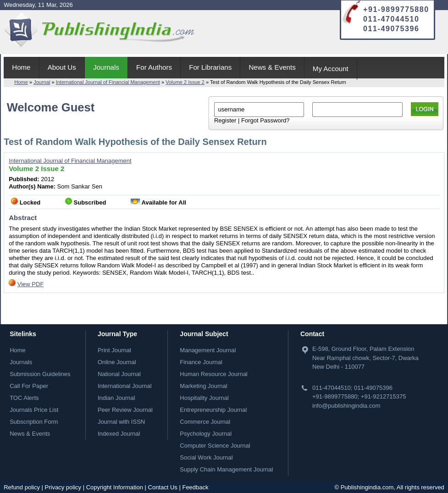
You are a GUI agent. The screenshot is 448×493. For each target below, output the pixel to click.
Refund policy (22, 487)
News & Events (272, 67)
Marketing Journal (203, 386)
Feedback (195, 487)
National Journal (119, 374)
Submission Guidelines (40, 374)
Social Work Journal (206, 457)
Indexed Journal (119, 434)
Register (225, 120)
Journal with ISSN (121, 422)
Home (21, 67)
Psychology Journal (206, 434)
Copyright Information (115, 487)
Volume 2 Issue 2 (185, 82)
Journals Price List (34, 410)
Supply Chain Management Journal (226, 469)
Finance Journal (201, 362)
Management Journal (208, 350)
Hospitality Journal (204, 398)
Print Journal (114, 350)
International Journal (125, 386)
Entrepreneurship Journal (213, 410)
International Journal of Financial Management (108, 82)
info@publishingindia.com (346, 406)
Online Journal (117, 362)
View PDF (31, 284)
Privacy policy (63, 487)
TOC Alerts (24, 398)
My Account (331, 69)
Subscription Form (34, 422)
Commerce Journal (205, 422)
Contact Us (163, 487)
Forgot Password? (265, 120)
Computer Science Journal (215, 446)
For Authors (154, 67)
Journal (42, 82)
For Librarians (210, 67)
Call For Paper (29, 386)
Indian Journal (116, 398)
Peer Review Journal (125, 410)
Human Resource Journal (213, 374)
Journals (106, 67)
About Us (62, 67)
